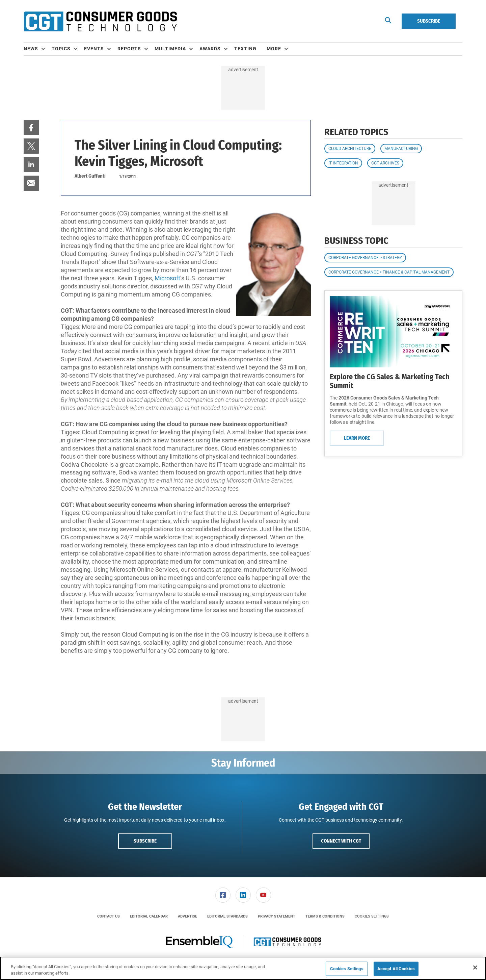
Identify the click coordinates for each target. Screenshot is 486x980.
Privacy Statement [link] (277, 916)
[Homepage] (100, 21)
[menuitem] (38, 49)
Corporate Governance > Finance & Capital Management (389, 272)
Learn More (357, 438)
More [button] (274, 49)
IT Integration (343, 163)
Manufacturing (401, 149)
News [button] (31, 49)
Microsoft (167, 278)
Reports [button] (129, 49)
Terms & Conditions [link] (325, 916)
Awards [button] (210, 49)
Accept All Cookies (396, 969)
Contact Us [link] (109, 916)
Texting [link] (245, 49)
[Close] (475, 968)
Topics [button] (61, 49)
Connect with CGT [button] (341, 841)
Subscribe (429, 21)
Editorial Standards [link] (227, 916)
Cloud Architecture (350, 149)
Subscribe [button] (145, 841)
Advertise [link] (187, 916)
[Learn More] (393, 332)
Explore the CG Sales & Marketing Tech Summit (390, 381)
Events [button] (94, 49)
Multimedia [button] (170, 49)
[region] (243, 968)
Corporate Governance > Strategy (365, 258)
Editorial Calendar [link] (149, 916)
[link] (31, 127)
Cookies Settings (372, 916)
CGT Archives (385, 163)
